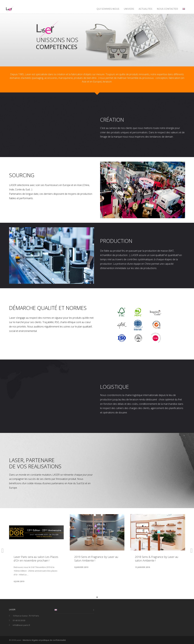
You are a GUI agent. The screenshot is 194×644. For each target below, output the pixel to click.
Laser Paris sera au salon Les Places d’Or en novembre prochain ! (36, 559)
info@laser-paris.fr (21, 625)
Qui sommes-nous (108, 9)
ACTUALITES (145, 9)
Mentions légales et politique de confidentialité (44, 640)
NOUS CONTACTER (167, 9)
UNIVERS (129, 9)
